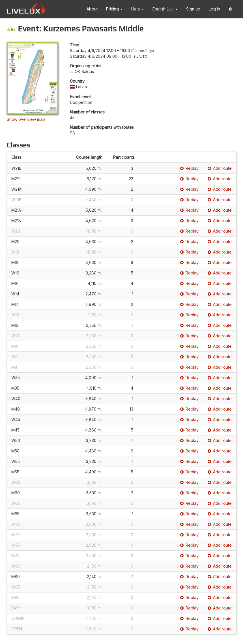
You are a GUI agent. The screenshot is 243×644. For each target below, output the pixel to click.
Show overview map (26, 119)
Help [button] (138, 9)
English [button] (165, 9)
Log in (214, 9)
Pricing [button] (114, 9)
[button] (230, 9)
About (92, 9)
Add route (220, 168)
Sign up (193, 9)
